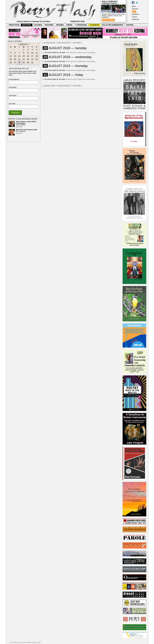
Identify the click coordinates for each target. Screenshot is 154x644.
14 (19, 56)
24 (32, 59)
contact (134, 17)
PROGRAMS (81, 25)
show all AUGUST (64, 43)
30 (28, 63)
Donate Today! (108, 20)
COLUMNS (38, 25)
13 (15, 56)
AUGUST (24, 44)
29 (24, 63)
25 (37, 59)
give (134, 11)
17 (32, 56)
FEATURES (49, 25)
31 (32, 63)
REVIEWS (60, 25)
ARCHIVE (130, 25)
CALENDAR (94, 25)
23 (28, 59)
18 (37, 56)
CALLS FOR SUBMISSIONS (112, 25)
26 (11, 63)
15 (24, 56)
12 (11, 56)
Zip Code (12, 104)
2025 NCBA (27, 25)
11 (37, 53)
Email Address (14, 79)
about (134, 6)
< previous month (49, 43)
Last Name (13, 95)
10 (32, 53)
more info (19, 126)
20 (15, 59)
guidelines (135, 14)
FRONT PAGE (14, 25)
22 (24, 59)
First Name (13, 87)
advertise (135, 9)
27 (15, 63)
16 (28, 56)
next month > (77, 43)
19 (11, 59)
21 (19, 59)
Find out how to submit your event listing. (81, 53)
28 (19, 63)
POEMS (69, 25)
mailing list (136, 19)
